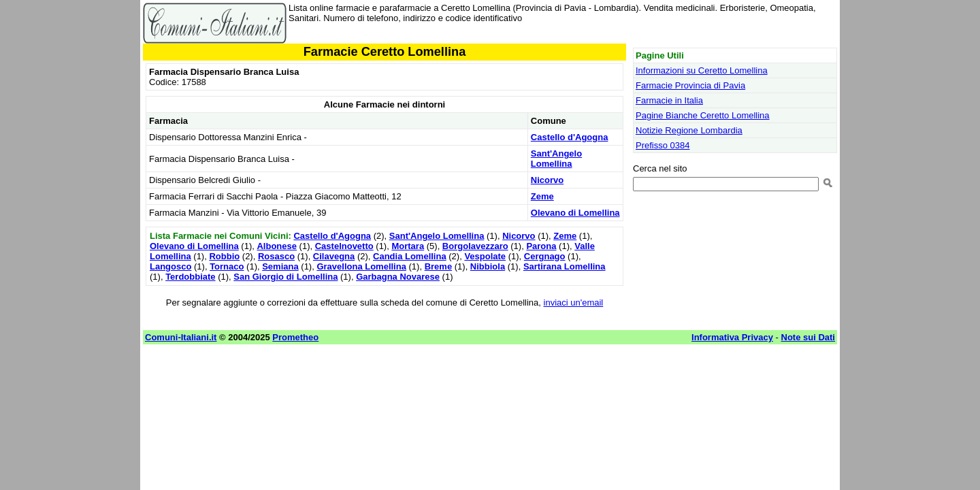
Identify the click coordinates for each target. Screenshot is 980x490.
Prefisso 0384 (663, 145)
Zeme (542, 196)
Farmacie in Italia (669, 100)
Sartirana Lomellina (565, 266)
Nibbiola (488, 266)
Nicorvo (547, 180)
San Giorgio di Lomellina (285, 277)
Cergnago (545, 256)
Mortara (408, 246)
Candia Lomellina (410, 256)
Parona (541, 246)
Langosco (170, 266)
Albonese (277, 246)
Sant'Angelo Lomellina (556, 159)
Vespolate (485, 256)
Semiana (280, 266)
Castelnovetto (344, 246)
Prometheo (295, 337)
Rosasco (276, 256)
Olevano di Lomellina (575, 213)
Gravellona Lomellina (361, 266)
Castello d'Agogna (570, 137)
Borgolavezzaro (475, 246)
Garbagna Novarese (398, 277)
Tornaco (227, 266)
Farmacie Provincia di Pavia (690, 85)
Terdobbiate (190, 277)
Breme (438, 266)
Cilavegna (334, 256)
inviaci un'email (574, 303)
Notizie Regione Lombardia (689, 130)
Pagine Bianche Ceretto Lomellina (703, 115)
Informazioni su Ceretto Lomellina (702, 70)
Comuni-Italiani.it (181, 337)
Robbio (224, 256)
